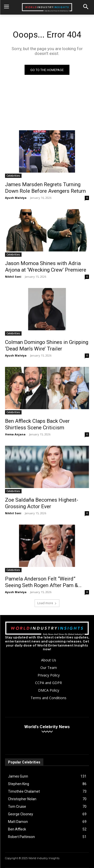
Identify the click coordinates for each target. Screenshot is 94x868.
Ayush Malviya (16, 198)
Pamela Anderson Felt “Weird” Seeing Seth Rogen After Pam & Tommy (41, 582)
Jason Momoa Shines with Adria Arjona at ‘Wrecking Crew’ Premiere (46, 267)
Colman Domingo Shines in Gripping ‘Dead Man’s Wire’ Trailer (47, 345)
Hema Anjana (15, 434)
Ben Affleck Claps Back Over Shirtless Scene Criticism (37, 424)
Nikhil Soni (13, 277)
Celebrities (13, 176)
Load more (47, 603)
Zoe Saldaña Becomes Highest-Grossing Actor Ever (42, 503)
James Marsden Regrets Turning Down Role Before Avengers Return (45, 188)
